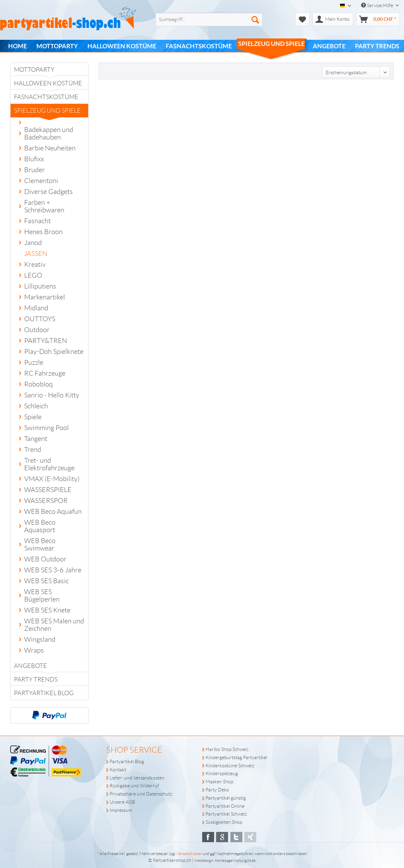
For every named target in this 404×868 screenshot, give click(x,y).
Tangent (36, 439)
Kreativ (35, 264)
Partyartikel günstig (226, 798)
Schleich (36, 406)
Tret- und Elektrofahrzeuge (49, 464)
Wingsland (40, 639)
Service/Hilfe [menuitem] (378, 5)
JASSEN (36, 253)
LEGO (33, 275)
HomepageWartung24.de (235, 861)
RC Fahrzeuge (45, 373)
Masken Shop (219, 782)
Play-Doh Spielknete (54, 351)
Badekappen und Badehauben (49, 133)
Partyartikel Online (225, 806)
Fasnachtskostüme (46, 97)
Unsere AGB (122, 802)
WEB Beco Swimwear (40, 544)
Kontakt (118, 770)
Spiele (33, 417)
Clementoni (41, 181)
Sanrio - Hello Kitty (52, 395)
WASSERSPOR (46, 501)
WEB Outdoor (45, 559)
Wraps (34, 650)
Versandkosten (189, 854)
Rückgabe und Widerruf (134, 786)
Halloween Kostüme (48, 83)
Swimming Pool (46, 428)
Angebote (30, 666)
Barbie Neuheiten (50, 148)
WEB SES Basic (46, 581)
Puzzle (34, 362)
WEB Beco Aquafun (53, 511)
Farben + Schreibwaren (44, 206)
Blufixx (34, 159)
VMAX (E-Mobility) (52, 479)
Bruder (35, 170)
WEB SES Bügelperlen (42, 595)
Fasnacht (37, 221)
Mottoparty (34, 70)
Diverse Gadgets (49, 192)
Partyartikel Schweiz (226, 814)
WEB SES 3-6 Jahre (53, 570)
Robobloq (38, 384)
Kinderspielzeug (222, 773)
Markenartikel (45, 297)
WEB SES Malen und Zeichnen (54, 625)
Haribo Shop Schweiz (227, 749)
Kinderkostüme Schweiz (230, 766)
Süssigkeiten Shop (224, 822)
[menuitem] (198, 19)
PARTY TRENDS (36, 679)
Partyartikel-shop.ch (172, 860)
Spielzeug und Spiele (47, 112)
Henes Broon (43, 232)
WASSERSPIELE (48, 490)
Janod (33, 243)
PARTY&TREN (46, 341)
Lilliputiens (40, 286)
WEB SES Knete (47, 610)
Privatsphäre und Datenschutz (141, 794)
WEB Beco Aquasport (40, 526)
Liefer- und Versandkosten (137, 778)
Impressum (121, 810)
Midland (36, 308)
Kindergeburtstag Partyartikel (236, 757)
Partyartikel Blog (44, 693)
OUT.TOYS (40, 319)
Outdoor (37, 330)
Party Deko (217, 790)
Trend (33, 449)
